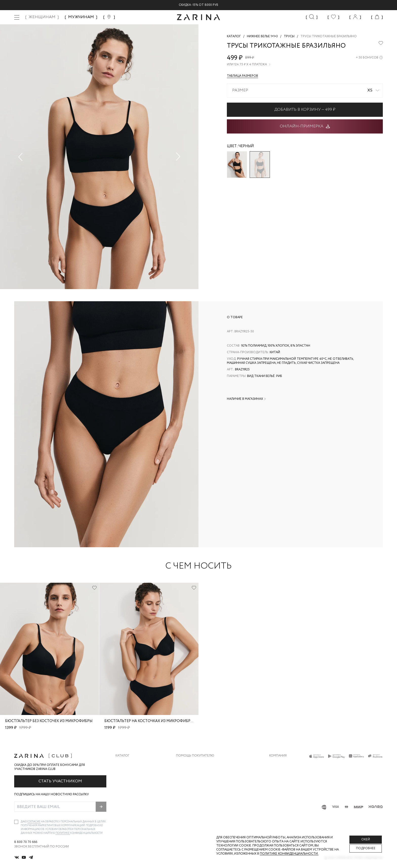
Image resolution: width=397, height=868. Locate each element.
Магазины (277, 804)
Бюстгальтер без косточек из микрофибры (49, 721)
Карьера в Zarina (283, 774)
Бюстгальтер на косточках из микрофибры (149, 721)
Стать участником (60, 781)
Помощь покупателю (195, 756)
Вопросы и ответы (193, 784)
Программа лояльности (197, 794)
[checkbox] (16, 822)
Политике (63, 833)
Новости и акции (284, 794)
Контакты (278, 784)
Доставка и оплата (193, 763)
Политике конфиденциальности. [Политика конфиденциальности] (289, 854)
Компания (278, 756)
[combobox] (305, 90)
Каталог (122, 756)
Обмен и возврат (190, 774)
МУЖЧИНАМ (81, 17)
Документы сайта (192, 814)
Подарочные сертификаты (199, 804)
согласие (34, 822)
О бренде (277, 763)
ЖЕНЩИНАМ (42, 17)
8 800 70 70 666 (26, 842)
